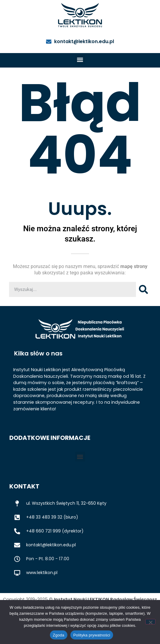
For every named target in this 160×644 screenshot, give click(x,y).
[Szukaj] (143, 289)
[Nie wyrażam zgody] (150, 622)
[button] (80, 60)
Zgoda (59, 635)
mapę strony (134, 266)
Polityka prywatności (92, 635)
